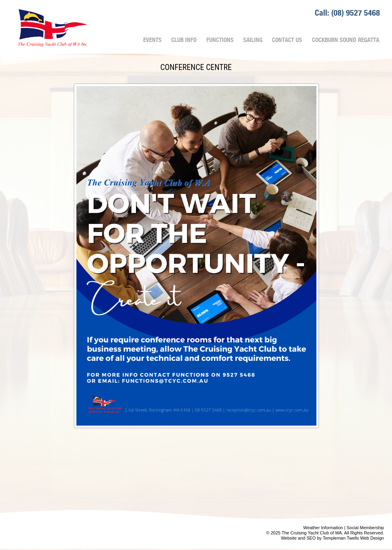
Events (152, 40)
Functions (220, 40)
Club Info (184, 40)
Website (289, 538)
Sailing (253, 40)
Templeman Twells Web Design (353, 538)
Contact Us (287, 40)
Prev (18, 525)
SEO (311, 538)
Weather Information (323, 528)
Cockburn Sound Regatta (346, 40)
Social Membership (365, 528)
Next (186, 525)
